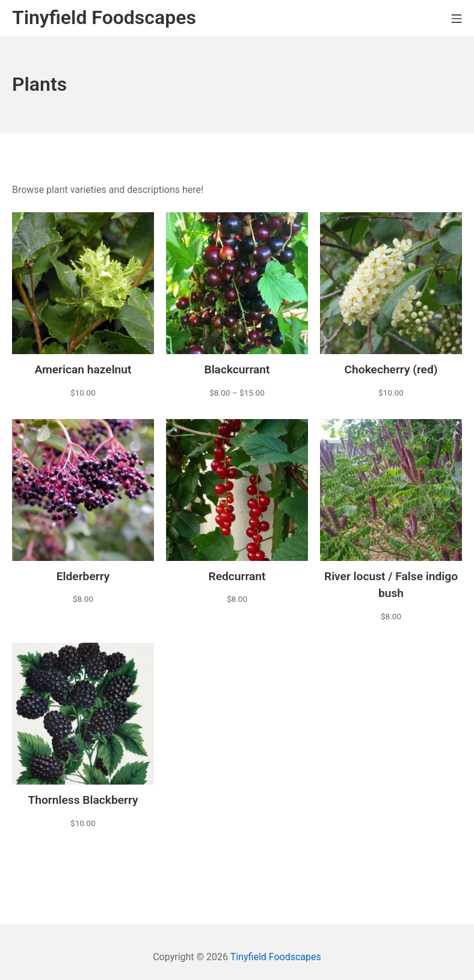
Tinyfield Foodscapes (276, 957)
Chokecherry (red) (391, 369)
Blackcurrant (237, 369)
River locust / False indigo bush (391, 585)
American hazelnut (83, 369)
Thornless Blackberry (83, 800)
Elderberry (83, 576)
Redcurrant (237, 576)
